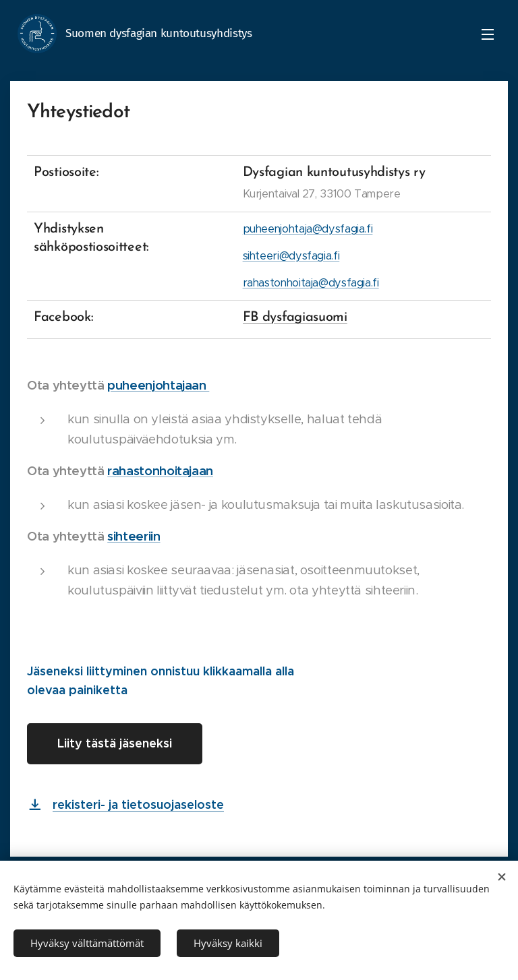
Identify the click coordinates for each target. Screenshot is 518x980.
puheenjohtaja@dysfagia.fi (308, 229)
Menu (488, 34)
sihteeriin (134, 536)
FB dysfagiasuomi (295, 317)
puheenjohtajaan (158, 385)
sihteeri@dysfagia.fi (291, 256)
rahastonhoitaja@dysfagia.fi (311, 283)
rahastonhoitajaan (160, 471)
